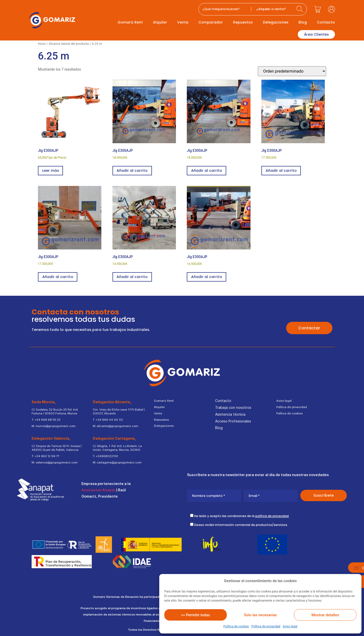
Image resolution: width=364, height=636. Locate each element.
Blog (303, 22)
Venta (183, 22)
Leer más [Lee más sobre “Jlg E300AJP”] (51, 170)
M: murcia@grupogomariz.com (53, 425)
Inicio (42, 43)
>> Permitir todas (195, 615)
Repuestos (243, 22)
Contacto (326, 22)
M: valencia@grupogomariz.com (54, 460)
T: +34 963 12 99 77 (45, 454)
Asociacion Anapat (98, 488)
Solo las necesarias (260, 615)
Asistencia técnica (230, 414)
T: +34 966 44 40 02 (107, 419)
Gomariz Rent (130, 22)
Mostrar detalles (325, 615)
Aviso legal (290, 626)
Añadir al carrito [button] (133, 170)
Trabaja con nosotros (233, 408)
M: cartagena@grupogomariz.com (116, 460)
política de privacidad (272, 514)
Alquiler (160, 22)
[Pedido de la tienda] (292, 70)
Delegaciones (276, 22)
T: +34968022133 (105, 454)
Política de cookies (236, 626)
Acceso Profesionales (233, 421)
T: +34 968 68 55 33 (46, 419)
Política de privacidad (266, 626)
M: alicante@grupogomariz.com (115, 425)
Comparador (211, 22)
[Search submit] (300, 9)
